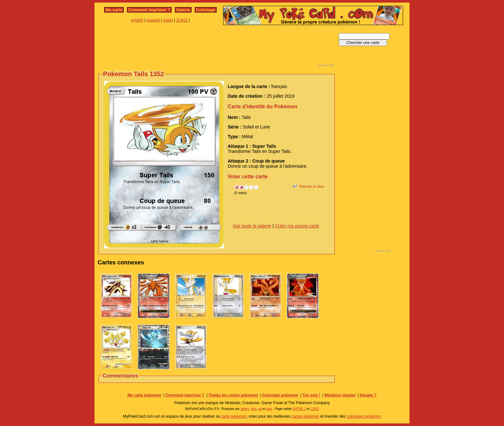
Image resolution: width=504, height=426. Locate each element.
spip (269, 409)
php (253, 409)
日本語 (182, 20)
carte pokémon (234, 416)
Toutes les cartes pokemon (233, 395)
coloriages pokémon (364, 416)
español (153, 20)
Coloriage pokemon (280, 395)
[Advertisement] (217, 48)
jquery (245, 409)
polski (168, 20)
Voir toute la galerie (252, 226)
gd (260, 409)
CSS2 (315, 409)
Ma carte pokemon (144, 395)
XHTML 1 (299, 409)
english (137, 20)
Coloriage (206, 10)
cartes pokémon (305, 416)
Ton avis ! (311, 395)
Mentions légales (340, 395)
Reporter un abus (312, 186)
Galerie (183, 10)
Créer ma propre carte (297, 226)
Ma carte (114, 10)
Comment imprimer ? (149, 10)
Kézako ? (368, 395)
